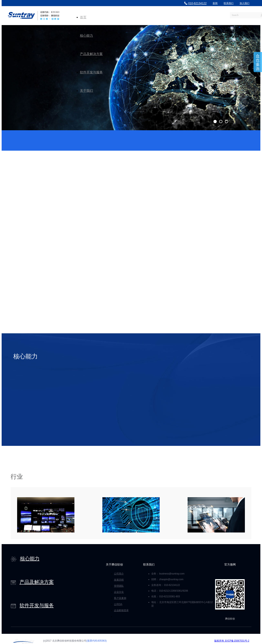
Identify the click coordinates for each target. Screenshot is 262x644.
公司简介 (119, 574)
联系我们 (229, 3)
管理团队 (119, 586)
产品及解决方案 (91, 54)
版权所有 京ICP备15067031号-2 (232, 641)
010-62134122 (195, 3)
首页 (83, 17)
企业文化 (119, 592)
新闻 (215, 3)
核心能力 (86, 36)
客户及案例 (120, 598)
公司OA (118, 604)
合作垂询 (258, 62)
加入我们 (244, 3)
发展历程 (119, 580)
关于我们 (86, 91)
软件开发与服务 (91, 72)
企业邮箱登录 (121, 610)
